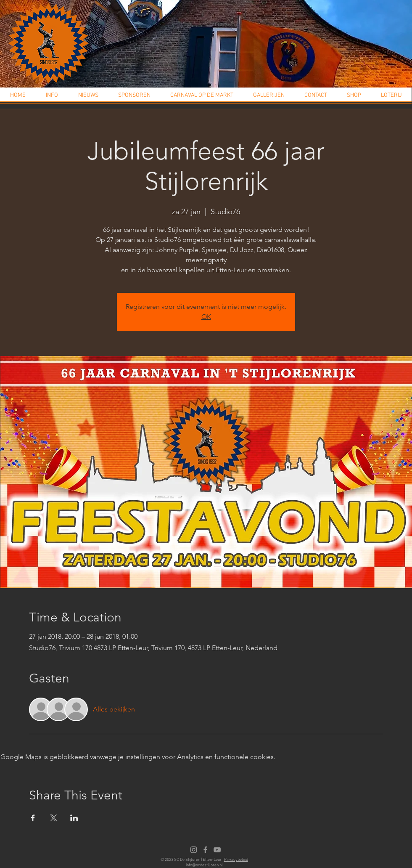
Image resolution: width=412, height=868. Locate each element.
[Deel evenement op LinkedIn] (74, 818)
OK (206, 317)
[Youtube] (217, 850)
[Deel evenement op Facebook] (33, 818)
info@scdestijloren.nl (204, 865)
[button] (52, 98)
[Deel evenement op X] (54, 818)
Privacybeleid (236, 860)
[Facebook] (205, 850)
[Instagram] (194, 850)
